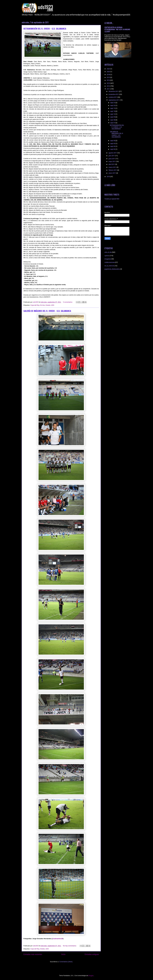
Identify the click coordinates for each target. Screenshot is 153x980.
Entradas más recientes (33, 954)
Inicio (63, 954)
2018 (109, 75)
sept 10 (113, 114)
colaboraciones (110, 262)
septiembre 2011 (114, 100)
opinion (107, 256)
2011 (109, 89)
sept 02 (113, 149)
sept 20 (113, 105)
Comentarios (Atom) (66, 962)
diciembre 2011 (114, 91)
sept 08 (113, 120)
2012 (109, 86)
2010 (109, 177)
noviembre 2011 (114, 94)
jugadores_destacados (112, 269)
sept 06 (113, 141)
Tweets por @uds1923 (112, 199)
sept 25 (113, 103)
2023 (109, 69)
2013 (109, 83)
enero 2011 (112, 173)
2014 (109, 80)
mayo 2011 (112, 161)
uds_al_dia (108, 252)
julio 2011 (112, 156)
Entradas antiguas (92, 954)
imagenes (108, 259)
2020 (109, 72)
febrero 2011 (113, 170)
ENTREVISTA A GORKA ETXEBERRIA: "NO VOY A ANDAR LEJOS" (117, 30)
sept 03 (113, 146)
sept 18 (113, 111)
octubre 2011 (113, 97)
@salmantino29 (58, 939)
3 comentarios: (68, 302)
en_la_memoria (109, 266)
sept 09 (113, 117)
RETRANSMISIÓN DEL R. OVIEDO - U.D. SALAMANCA (45, 29)
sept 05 (113, 144)
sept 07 (113, 123)
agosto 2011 (113, 153)
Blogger (91, 976)
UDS (53, 305)
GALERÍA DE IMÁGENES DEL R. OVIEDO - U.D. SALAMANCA (47, 311)
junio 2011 (112, 159)
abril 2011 (112, 164)
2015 (109, 77)
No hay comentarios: (70, 946)
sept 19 (113, 108)
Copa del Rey (35, 305)
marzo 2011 (113, 167)
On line (42, 305)
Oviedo (48, 305)
